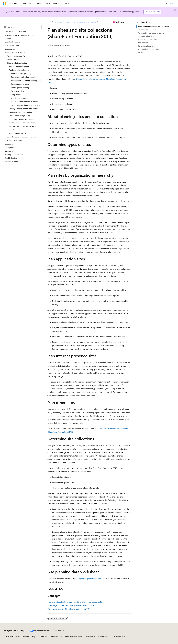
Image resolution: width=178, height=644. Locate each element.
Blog (34, 637)
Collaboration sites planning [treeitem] (19, 116)
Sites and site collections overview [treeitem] (24, 77)
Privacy (54, 637)
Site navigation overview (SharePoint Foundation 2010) (71, 605)
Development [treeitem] (10, 144)
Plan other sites (144, 43)
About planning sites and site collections (153, 26)
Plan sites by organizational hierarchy (152, 33)
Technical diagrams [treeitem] (14, 59)
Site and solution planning (64, 22)
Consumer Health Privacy (71, 637)
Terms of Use (90, 637)
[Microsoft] (5, 3)
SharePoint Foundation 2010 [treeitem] (16, 32)
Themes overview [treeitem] (17, 91)
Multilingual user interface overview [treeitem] (24, 102)
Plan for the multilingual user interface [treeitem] (25, 105)
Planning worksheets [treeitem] (15, 140)
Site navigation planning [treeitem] (20, 88)
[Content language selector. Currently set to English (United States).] (14, 631)
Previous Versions (22, 637)
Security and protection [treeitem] (14, 154)
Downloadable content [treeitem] (14, 42)
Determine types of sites (147, 30)
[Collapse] (38, 22)
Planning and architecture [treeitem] (17, 56)
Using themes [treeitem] (16, 95)
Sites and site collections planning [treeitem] (24, 80)
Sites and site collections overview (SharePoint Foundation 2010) (75, 602)
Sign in (172, 3)
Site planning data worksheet (89, 578)
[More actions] (128, 22)
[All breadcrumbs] (50, 22)
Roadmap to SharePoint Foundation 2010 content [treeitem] (21, 37)
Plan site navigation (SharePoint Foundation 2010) (69, 609)
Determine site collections (147, 46)
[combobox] (22, 27)
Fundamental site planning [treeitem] (21, 73)
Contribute (44, 637)
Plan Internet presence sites (148, 39)
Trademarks (102, 637)
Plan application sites (146, 36)
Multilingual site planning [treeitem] (20, 98)
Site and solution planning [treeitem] (19, 66)
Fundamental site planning (86, 22)
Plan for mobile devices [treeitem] (18, 133)
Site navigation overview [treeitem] (20, 84)
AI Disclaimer (8, 637)
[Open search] (166, 3)
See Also (141, 52)
